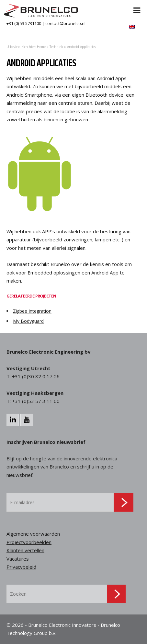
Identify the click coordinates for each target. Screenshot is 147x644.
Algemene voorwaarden (33, 534)
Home (41, 47)
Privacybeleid (21, 567)
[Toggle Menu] (137, 6)
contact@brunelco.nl (65, 23)
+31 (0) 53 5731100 (24, 23)
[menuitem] (132, 26)
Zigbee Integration (32, 311)
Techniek (56, 47)
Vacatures (18, 559)
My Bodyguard (28, 321)
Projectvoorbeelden (29, 542)
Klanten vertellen (25, 550)
